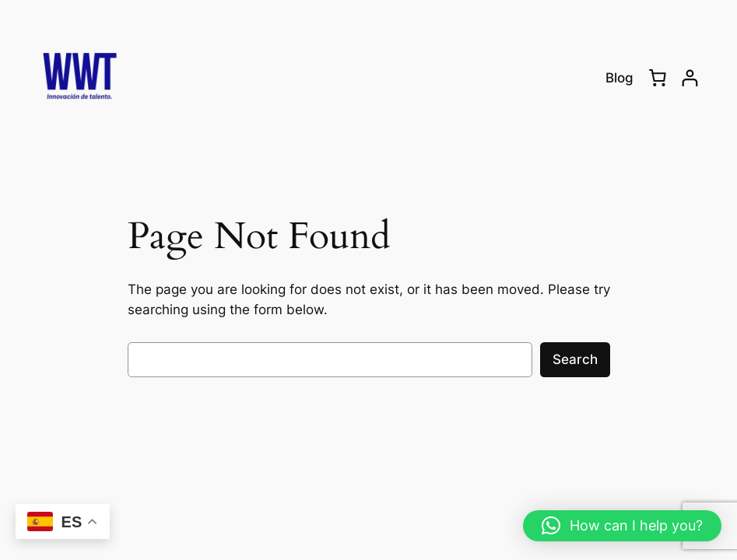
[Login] (690, 78)
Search (575, 359)
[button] (622, 526)
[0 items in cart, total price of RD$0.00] (658, 78)
